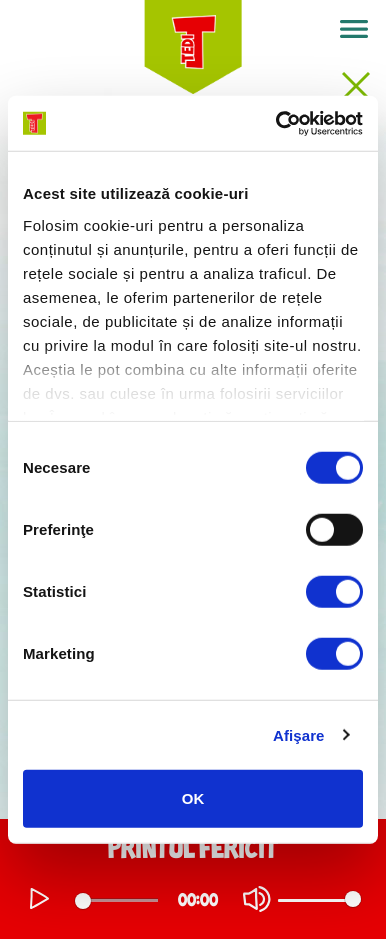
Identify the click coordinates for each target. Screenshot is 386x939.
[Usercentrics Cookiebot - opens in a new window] (277, 123)
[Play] (40, 899)
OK (193, 798)
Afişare (299, 734)
